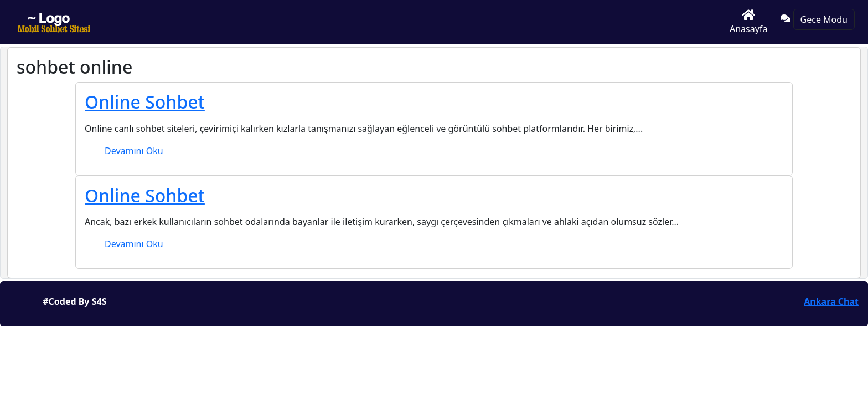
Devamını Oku (134, 151)
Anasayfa (748, 22)
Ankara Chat (831, 301)
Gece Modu (824, 19)
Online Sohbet (145, 102)
